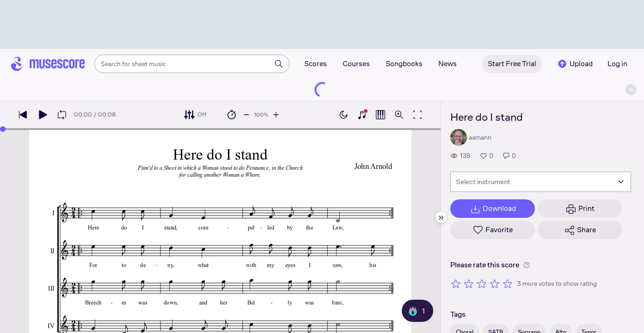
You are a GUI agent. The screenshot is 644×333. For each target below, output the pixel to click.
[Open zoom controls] (399, 115)
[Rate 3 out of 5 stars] (482, 284)
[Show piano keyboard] (362, 115)
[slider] (3, 129)
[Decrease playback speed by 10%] (246, 115)
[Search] (279, 64)
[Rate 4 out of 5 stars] (495, 284)
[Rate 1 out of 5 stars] (456, 284)
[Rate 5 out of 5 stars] (508, 284)
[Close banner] (631, 90)
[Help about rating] (527, 265)
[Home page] (48, 64)
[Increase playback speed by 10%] (276, 115)
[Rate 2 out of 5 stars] (469, 284)
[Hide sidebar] (441, 217)
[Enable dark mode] (343, 115)
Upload (575, 64)
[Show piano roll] (380, 115)
